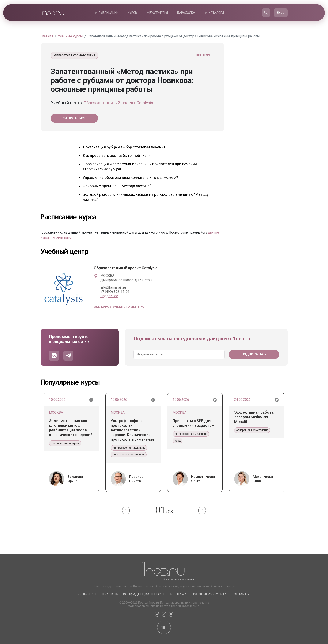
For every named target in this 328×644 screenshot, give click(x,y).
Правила (110, 594)
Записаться (74, 118)
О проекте (88, 594)
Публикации (108, 13)
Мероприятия (157, 13)
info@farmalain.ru (113, 287)
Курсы (133, 13)
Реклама (178, 594)
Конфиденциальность (144, 594)
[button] (126, 510)
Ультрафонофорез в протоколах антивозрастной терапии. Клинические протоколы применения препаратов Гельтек (132, 430)
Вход (281, 13)
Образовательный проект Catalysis (118, 103)
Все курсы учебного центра (119, 307)
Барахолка (186, 13)
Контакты (241, 594)
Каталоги (216, 13)
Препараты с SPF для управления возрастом (193, 423)
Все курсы (205, 55)
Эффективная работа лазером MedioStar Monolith (254, 417)
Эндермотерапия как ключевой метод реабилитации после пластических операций (71, 428)
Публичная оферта (209, 594)
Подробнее (109, 296)
